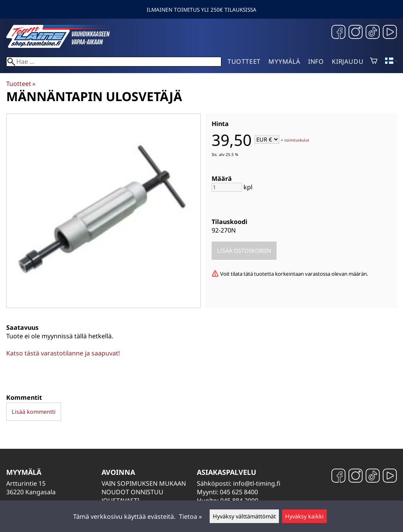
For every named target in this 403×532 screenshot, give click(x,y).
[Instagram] (356, 33)
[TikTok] (373, 33)
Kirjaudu (348, 61)
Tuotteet (244, 61)
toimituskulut (297, 140)
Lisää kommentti (34, 412)
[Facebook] (338, 33)
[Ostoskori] (374, 61)
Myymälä (284, 61)
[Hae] (114, 62)
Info (316, 61)
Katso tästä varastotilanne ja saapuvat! (63, 353)
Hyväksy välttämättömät (244, 516)
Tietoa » (190, 516)
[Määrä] (227, 187)
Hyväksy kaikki (304, 516)
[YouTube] (390, 33)
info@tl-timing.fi (257, 483)
